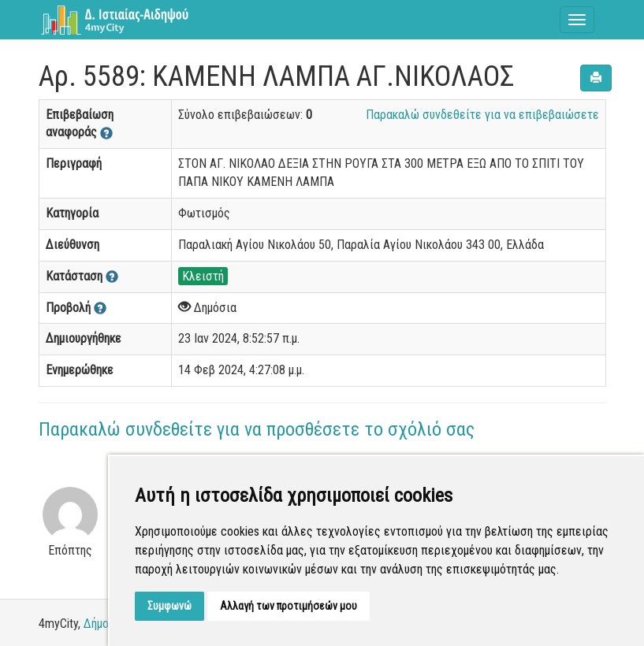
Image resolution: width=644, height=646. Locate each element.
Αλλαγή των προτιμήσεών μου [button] (288, 606)
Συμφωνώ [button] (169, 606)
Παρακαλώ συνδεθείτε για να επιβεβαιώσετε (482, 115)
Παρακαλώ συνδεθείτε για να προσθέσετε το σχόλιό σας (257, 429)
